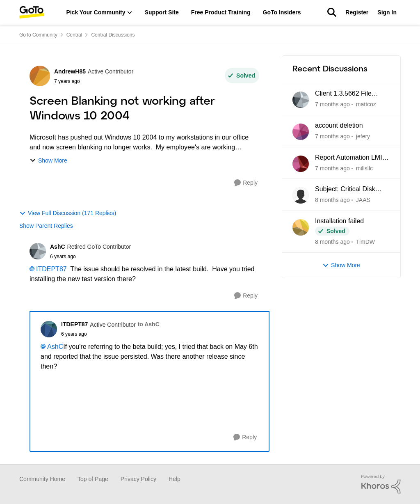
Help (175, 479)
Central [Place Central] (74, 35)
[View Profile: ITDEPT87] (49, 329)
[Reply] (246, 183)
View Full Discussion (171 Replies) (68, 213)
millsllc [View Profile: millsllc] (364, 168)
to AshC (149, 324)
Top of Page (93, 479)
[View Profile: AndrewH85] (40, 76)
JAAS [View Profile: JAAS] (363, 200)
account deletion (339, 125)
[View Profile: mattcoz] (301, 100)
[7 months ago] (332, 104)
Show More (48, 161)
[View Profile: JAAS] (301, 195)
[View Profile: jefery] (301, 132)
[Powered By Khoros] (381, 484)
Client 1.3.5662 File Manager (343, 94)
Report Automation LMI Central (349, 158)
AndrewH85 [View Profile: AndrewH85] (70, 71)
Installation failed (339, 221)
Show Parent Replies (46, 226)
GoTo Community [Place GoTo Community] (38, 35)
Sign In (387, 12)
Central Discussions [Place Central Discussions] (113, 35)
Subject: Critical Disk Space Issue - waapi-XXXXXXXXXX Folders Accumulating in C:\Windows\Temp (349, 190)
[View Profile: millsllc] (301, 164)
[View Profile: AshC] (38, 251)
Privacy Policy (138, 479)
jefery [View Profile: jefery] (363, 136)
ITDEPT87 (51, 269)
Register (357, 12)
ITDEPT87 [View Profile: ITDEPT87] (74, 324)
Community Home (42, 479)
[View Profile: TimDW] (301, 227)
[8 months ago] (332, 200)
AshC (55, 347)
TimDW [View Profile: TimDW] (365, 242)
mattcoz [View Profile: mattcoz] (366, 104)
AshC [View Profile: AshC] (58, 247)
